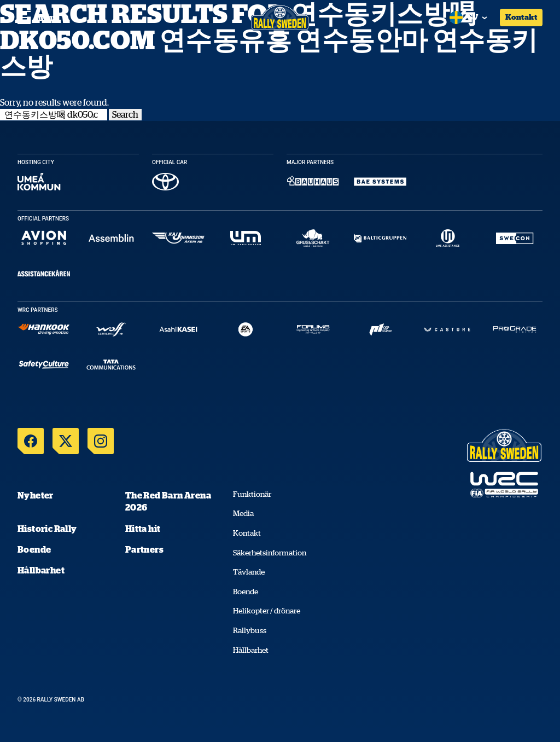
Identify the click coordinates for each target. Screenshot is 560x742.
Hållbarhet (41, 570)
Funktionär (252, 494)
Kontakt (521, 17)
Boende (34, 549)
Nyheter (36, 495)
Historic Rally (47, 529)
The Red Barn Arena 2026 (168, 501)
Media (243, 513)
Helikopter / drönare (267, 611)
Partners (144, 549)
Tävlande (249, 572)
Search (125, 114)
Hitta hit (143, 529)
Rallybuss (250, 630)
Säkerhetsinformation (270, 553)
